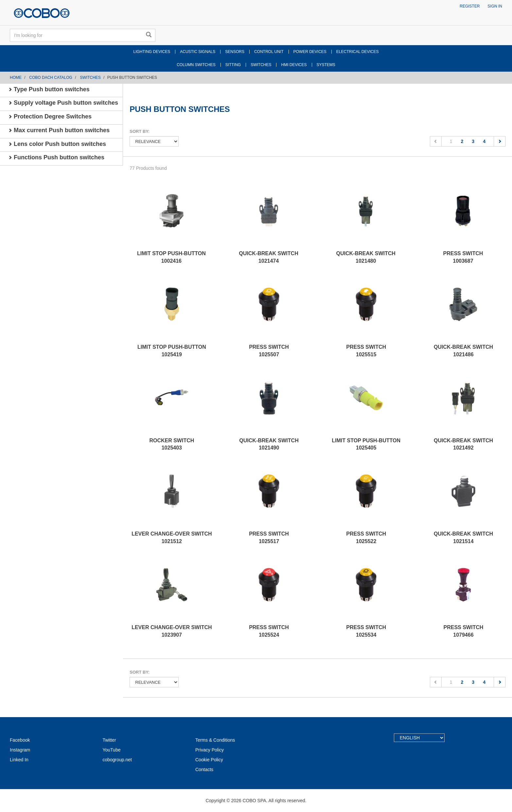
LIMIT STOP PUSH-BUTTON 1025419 (172, 351)
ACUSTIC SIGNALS (198, 52)
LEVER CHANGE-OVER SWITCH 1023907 (172, 631)
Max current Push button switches (59, 130)
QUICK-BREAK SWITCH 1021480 (366, 257)
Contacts (204, 769)
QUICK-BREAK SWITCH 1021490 (269, 444)
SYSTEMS (326, 65)
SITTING (233, 65)
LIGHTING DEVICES (152, 52)
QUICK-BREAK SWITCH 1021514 (463, 538)
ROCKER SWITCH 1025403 (172, 444)
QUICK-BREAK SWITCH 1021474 (268, 257)
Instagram (20, 750)
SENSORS (235, 52)
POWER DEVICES (310, 52)
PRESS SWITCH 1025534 (366, 631)
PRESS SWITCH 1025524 (269, 631)
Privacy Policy (210, 750)
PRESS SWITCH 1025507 (269, 351)
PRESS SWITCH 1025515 (366, 351)
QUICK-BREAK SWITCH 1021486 (463, 351)
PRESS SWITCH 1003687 (463, 257)
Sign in (495, 6)
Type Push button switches (49, 89)
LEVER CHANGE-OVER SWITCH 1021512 (172, 538)
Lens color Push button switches (57, 144)
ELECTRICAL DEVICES (358, 52)
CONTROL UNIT (269, 52)
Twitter (109, 740)
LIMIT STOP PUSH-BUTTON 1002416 (171, 257)
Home (16, 78)
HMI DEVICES (294, 65)
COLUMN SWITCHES (196, 65)
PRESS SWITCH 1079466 (464, 631)
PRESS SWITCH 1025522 (366, 538)
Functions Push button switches (56, 157)
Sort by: (140, 131)
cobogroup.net (117, 760)
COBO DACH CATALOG (51, 78)
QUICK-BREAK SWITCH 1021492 (463, 444)
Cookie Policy (209, 760)
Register (470, 6)
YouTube (111, 750)
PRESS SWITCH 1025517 (269, 538)
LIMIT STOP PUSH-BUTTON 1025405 (366, 444)
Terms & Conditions (215, 740)
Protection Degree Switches (50, 116)
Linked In (19, 760)
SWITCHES (261, 65)
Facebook (20, 740)
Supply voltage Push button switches (63, 103)
